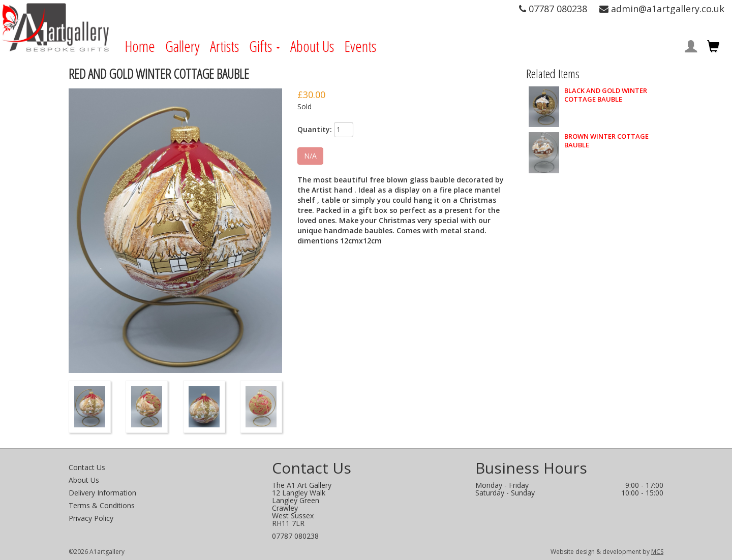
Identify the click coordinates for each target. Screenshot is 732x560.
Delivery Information (102, 493)
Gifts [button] (265, 46)
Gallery (182, 46)
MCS (657, 552)
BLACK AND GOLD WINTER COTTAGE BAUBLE (606, 95)
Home (140, 46)
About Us (312, 46)
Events (360, 46)
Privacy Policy (91, 518)
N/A (310, 156)
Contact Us (87, 467)
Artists (224, 46)
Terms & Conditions (102, 505)
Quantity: (315, 129)
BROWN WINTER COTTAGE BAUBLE (606, 141)
